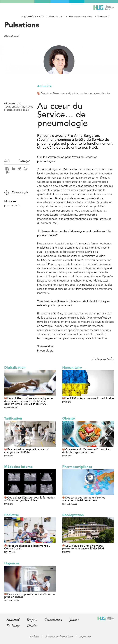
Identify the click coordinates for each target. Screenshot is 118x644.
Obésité (69, 418)
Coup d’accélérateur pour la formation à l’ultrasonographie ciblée (30, 499)
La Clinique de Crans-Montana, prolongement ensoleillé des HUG (83, 547)
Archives (34, 636)
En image (13, 625)
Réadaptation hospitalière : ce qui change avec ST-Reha (26, 451)
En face (32, 620)
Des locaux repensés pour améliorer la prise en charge (29, 596)
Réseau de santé (56, 17)
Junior (74, 620)
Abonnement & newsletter (80, 17)
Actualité (44, 86)
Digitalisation (15, 367)
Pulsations (22, 25)
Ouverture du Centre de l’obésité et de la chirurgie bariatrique (86, 451)
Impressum (102, 17)
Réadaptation (73, 515)
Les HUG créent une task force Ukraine (90, 398)
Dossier (32, 625)
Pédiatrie (12, 515)
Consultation (53, 620)
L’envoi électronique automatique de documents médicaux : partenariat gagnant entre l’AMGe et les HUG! (28, 401)
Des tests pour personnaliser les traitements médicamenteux (84, 499)
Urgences (12, 563)
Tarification (13, 418)
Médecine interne (18, 467)
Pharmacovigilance (77, 467)
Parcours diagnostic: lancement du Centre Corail (27, 547)
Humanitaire (72, 367)
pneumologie (12, 205)
